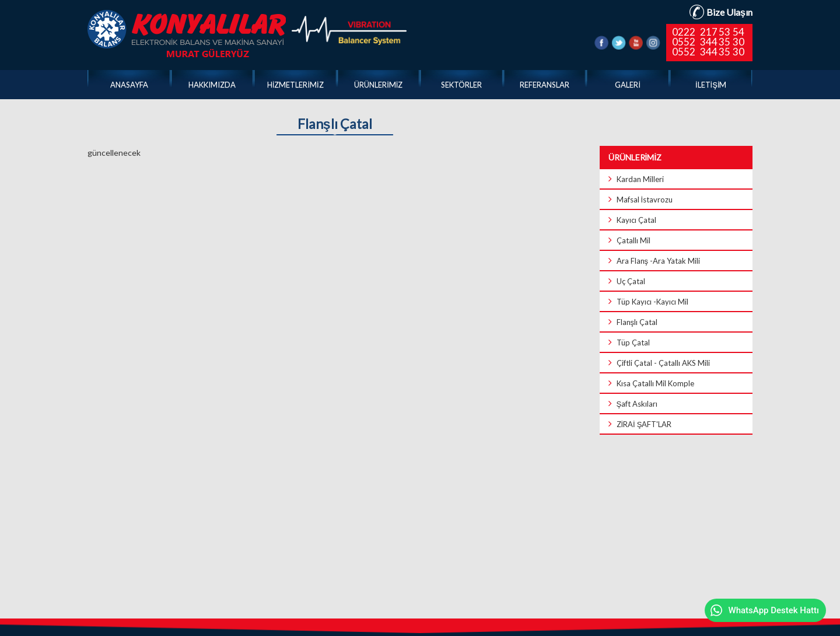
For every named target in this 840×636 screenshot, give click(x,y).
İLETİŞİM (711, 85)
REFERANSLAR (545, 85)
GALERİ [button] (628, 85)
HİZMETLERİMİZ (295, 85)
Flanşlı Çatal (335, 124)
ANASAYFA (129, 85)
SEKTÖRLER (461, 85)
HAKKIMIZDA (212, 85)
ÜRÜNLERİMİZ (378, 85)
